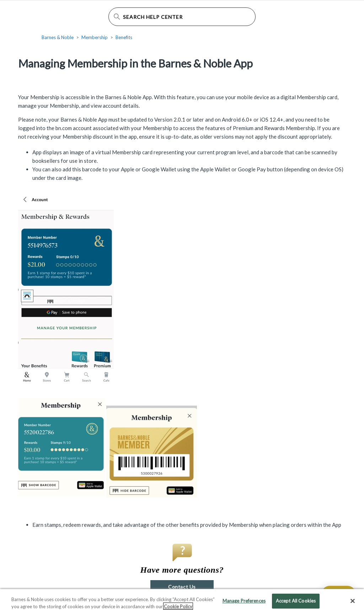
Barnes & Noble (58, 37)
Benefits (124, 37)
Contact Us (182, 587)
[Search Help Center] (182, 17)
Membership (95, 37)
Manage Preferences (244, 603)
